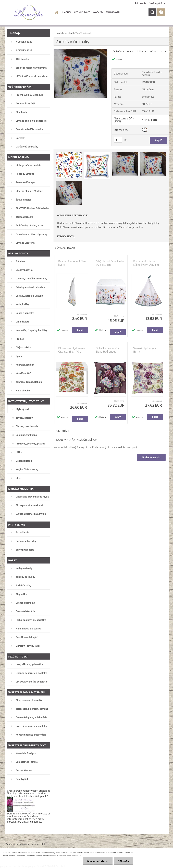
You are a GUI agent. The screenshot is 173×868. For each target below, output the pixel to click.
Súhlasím (123, 861)
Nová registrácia (157, 3)
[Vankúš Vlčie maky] (81, 51)
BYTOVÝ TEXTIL (66, 236)
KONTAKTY (98, 12)
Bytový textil (68, 33)
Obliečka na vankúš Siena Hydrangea (107, 350)
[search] (152, 12)
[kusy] (118, 140)
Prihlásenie (141, 3)
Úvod (58, 33)
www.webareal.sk (37, 844)
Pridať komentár (151, 457)
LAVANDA (67, 12)
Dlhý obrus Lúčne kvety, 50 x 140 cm (110, 263)
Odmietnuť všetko (98, 861)
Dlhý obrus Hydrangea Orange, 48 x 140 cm (72, 350)
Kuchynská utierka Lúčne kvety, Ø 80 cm (146, 263)
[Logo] (29, 13)
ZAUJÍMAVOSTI (113, 12)
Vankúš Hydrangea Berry (145, 350)
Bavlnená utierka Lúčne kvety (72, 263)
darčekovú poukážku (31, 813)
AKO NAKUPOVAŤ (82, 12)
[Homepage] (56, 12)
